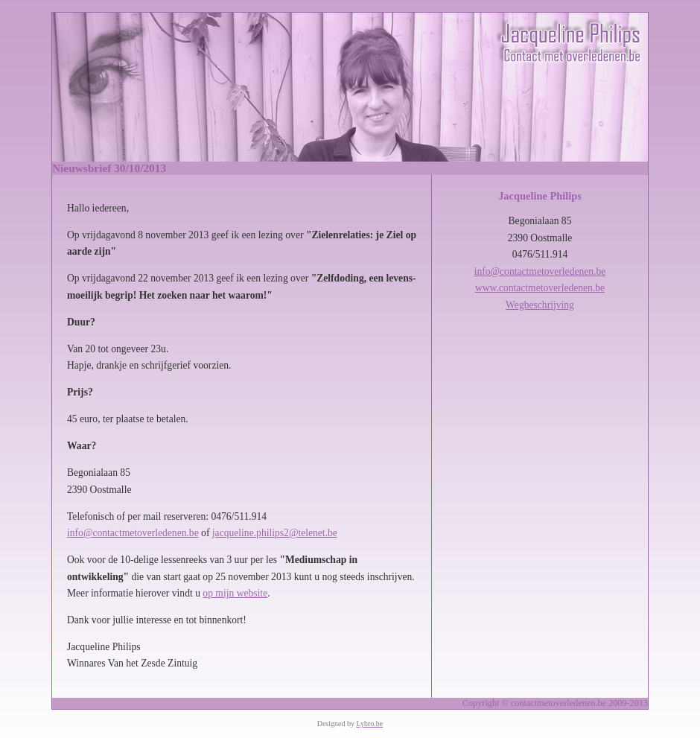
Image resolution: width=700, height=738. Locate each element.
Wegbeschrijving (540, 305)
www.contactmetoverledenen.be (540, 288)
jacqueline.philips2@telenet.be (275, 533)
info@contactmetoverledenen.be (133, 533)
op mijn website (235, 593)
